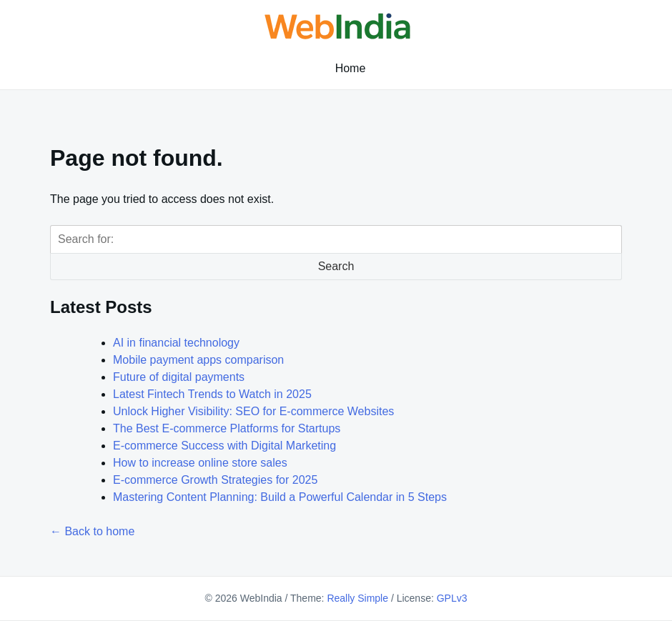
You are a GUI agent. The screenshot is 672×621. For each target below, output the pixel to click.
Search (336, 266)
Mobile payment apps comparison (198, 360)
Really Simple (357, 598)
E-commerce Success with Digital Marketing (224, 446)
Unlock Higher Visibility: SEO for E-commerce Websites (253, 411)
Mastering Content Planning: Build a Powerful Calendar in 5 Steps (280, 497)
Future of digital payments (179, 377)
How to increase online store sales (200, 463)
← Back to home (92, 531)
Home (351, 68)
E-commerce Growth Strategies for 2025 (215, 480)
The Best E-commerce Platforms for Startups (227, 428)
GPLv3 (452, 598)
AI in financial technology (176, 343)
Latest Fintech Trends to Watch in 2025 (212, 394)
